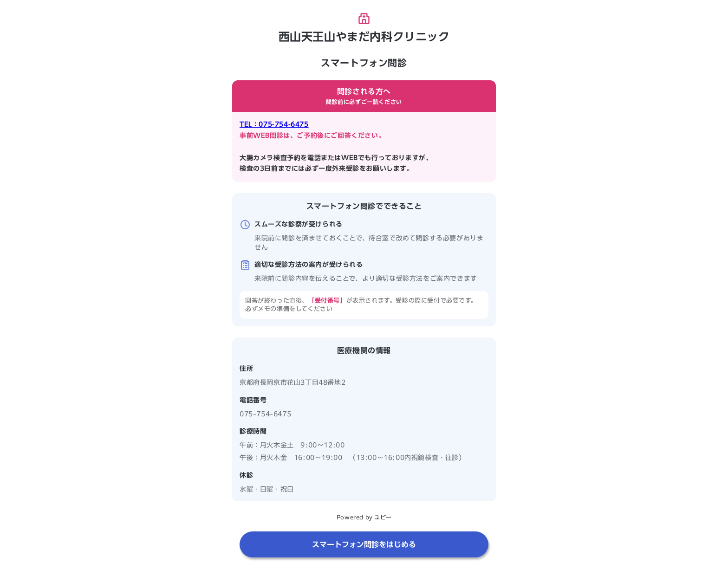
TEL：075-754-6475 (274, 124)
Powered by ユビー (364, 517)
